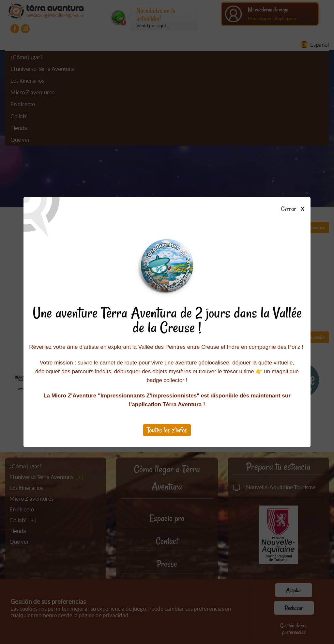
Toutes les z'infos (167, 430)
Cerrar (295, 209)
